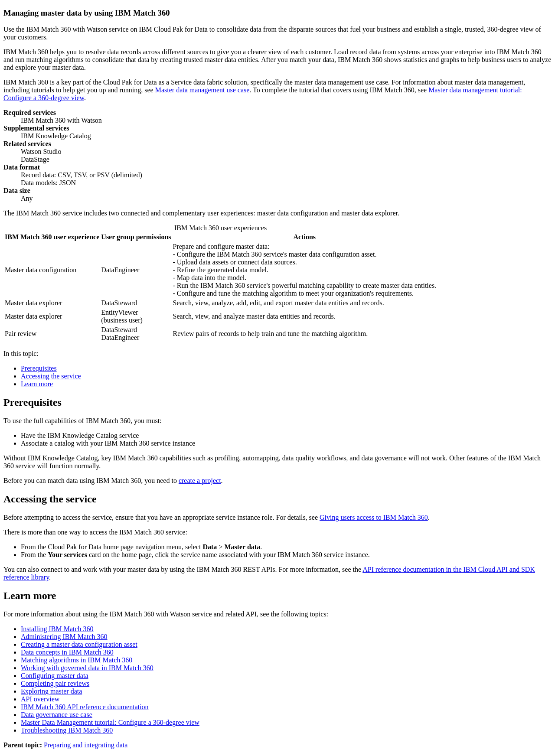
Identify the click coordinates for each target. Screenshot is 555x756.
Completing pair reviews (55, 683)
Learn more (37, 384)
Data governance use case (57, 715)
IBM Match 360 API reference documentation (85, 707)
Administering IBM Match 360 (64, 637)
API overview (40, 699)
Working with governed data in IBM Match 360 (87, 668)
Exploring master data (51, 691)
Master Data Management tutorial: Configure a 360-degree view (110, 722)
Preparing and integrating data (86, 745)
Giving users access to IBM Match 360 (374, 517)
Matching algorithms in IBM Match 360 (77, 660)
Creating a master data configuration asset (79, 644)
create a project (200, 481)
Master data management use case (202, 90)
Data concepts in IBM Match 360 (67, 652)
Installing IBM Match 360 (57, 629)
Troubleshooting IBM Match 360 (67, 730)
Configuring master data (55, 676)
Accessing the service (51, 376)
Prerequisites (39, 368)
